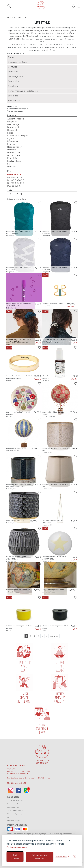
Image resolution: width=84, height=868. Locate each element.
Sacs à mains (14, 101)
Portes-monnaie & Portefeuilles (23, 91)
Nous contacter (13, 807)
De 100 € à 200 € (16, 180)
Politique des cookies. (17, 847)
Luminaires (13, 72)
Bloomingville (14, 127)
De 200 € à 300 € (16, 183)
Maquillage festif (16, 76)
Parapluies (13, 86)
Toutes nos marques (15, 800)
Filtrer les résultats (16, 53)
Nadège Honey (14, 147)
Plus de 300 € (14, 186)
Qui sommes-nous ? (15, 810)
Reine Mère (13, 158)
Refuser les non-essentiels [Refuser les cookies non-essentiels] (39, 857)
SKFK (10, 164)
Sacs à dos (13, 96)
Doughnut (12, 130)
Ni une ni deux (14, 155)
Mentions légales (14, 821)
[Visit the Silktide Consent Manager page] (74, 857)
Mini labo (11, 144)
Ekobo (10, 133)
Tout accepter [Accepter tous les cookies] (15, 857)
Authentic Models (16, 119)
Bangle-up (12, 122)
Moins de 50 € (14, 175)
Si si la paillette (14, 161)
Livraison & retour (14, 804)
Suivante (54, 636)
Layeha (11, 139)
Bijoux (11, 57)
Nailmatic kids (14, 153)
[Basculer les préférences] (62, 857)
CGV (9, 817)
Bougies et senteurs (18, 62)
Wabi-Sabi (12, 167)
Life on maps (13, 141)
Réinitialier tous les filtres (17, 199)
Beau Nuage (13, 124)
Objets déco (14, 81)
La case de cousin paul (18, 136)
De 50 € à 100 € (15, 177)
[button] (4, 6)
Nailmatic (12, 150)
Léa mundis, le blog (15, 814)
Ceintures (13, 67)
